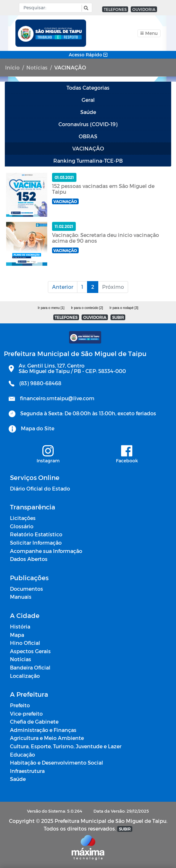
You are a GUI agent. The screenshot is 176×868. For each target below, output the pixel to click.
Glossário (22, 526)
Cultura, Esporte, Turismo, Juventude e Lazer (66, 746)
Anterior (63, 287)
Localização (25, 676)
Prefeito (20, 705)
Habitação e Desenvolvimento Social (57, 763)
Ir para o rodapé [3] (124, 308)
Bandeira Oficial (30, 667)
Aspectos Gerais (30, 651)
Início (12, 67)
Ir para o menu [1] (51, 308)
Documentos (26, 589)
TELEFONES (115, 9)
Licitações (23, 518)
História (20, 626)
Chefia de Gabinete (34, 722)
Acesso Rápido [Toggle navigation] (88, 55)
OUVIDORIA (144, 9)
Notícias (37, 67)
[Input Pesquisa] (52, 8)
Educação (22, 754)
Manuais (21, 597)
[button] (85, 8)
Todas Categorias (88, 88)
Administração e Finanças (43, 730)
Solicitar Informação (36, 543)
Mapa (17, 635)
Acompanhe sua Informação (46, 551)
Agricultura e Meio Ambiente (47, 738)
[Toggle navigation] (149, 33)
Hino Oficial (25, 643)
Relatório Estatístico (36, 534)
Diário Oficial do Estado (40, 488)
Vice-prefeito (26, 714)
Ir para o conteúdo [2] (87, 308)
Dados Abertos (29, 559)
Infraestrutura (27, 771)
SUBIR (118, 317)
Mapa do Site (38, 428)
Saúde (18, 779)
